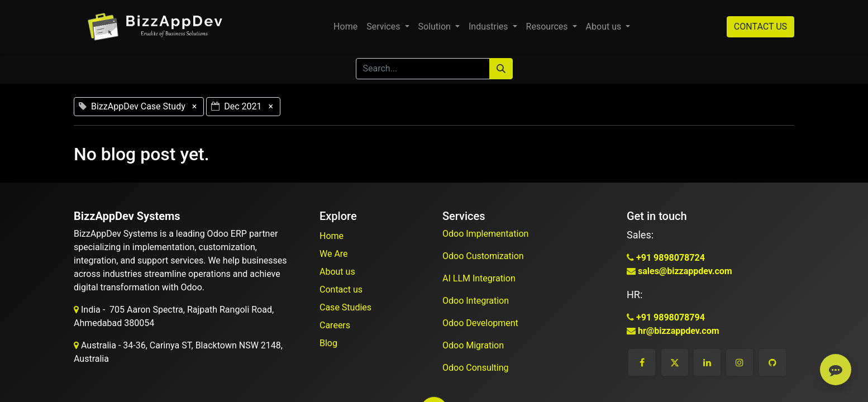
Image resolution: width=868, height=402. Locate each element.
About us (337, 272)
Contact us (341, 289)
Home (332, 236)
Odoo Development (481, 323)
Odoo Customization (484, 256)
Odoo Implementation (487, 234)
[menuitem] (345, 27)
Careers (335, 325)
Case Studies (345, 307)
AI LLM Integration (479, 278)
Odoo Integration (477, 301)
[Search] (501, 69)
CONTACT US (760, 27)
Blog (328, 343)
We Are (334, 254)
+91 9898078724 (669, 258)
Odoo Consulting (477, 368)
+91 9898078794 (669, 317)
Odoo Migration (473, 345)
